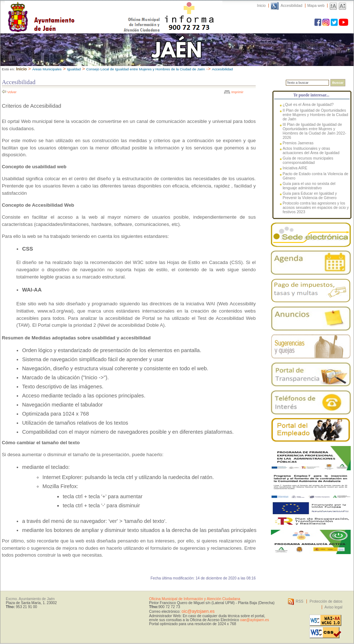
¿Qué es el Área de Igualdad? (308, 104)
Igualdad (74, 69)
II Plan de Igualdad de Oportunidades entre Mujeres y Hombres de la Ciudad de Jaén (315, 115)
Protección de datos (326, 601)
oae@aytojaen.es (255, 620)
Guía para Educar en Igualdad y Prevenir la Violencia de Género (310, 195)
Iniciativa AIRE (295, 168)
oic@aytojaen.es (198, 611)
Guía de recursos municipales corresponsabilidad (308, 160)
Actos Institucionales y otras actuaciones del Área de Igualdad (311, 150)
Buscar (338, 83)
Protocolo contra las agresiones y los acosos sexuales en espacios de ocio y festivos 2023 (316, 207)
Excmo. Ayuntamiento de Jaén (30, 599)
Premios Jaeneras (298, 143)
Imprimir (237, 92)
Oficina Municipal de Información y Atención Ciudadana (195, 599)
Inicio (262, 6)
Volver (12, 92)
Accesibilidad (292, 6)
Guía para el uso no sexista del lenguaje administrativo (309, 186)
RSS (299, 601)
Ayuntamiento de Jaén (73, 10)
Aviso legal (334, 607)
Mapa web (316, 6)
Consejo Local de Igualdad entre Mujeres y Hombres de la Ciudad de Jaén (146, 69)
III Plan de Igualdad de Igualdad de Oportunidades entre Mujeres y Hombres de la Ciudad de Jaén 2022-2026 (314, 131)
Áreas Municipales (47, 69)
